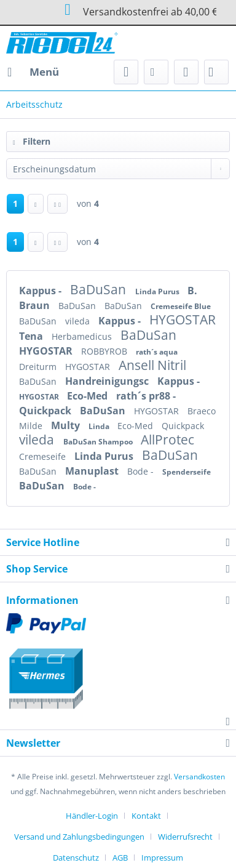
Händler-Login (92, 816)
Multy (67, 425)
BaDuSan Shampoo (99, 442)
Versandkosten (199, 777)
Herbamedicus (83, 336)
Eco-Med (88, 396)
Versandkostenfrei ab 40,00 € (118, 10)
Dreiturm (39, 367)
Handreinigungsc (108, 381)
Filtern (32, 141)
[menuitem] (33, 72)
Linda (100, 426)
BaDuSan (100, 289)
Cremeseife (44, 456)
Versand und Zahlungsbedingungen (79, 837)
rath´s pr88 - (146, 396)
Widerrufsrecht (185, 837)
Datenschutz (76, 858)
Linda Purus (158, 291)
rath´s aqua (157, 352)
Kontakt (146, 816)
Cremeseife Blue (181, 306)
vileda (79, 321)
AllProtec (167, 440)
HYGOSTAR (183, 319)
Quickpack (46, 411)
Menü (33, 70)
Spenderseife (187, 472)
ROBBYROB (105, 351)
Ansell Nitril (152, 365)
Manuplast (93, 471)
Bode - (142, 471)
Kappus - (41, 291)
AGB (120, 858)
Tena (32, 336)
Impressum (162, 858)
